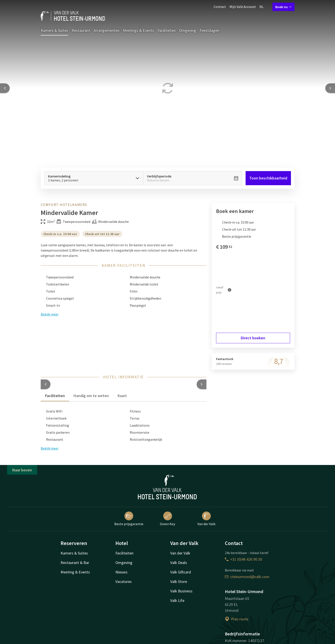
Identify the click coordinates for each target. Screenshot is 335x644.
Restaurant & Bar (75, 563)
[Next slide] (330, 88)
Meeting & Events (75, 572)
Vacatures (124, 581)
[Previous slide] (5, 88)
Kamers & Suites (54, 30)
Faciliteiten (167, 30)
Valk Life (177, 600)
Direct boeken (253, 338)
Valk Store (179, 581)
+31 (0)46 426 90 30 (243, 559)
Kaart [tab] (122, 396)
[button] (46, 384)
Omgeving (188, 30)
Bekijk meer (50, 448)
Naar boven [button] (22, 470)
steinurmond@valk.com (247, 577)
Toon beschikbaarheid (268, 178)
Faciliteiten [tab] (55, 396)
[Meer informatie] (230, 290)
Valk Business (181, 591)
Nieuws (121, 572)
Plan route (237, 619)
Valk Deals (179, 563)
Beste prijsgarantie (129, 519)
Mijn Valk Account (243, 7)
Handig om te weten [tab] (91, 396)
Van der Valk (206, 519)
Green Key (167, 519)
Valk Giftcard (181, 572)
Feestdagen (209, 30)
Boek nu (283, 7)
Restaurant (81, 30)
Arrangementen (106, 30)
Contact (220, 7)
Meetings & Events (138, 30)
